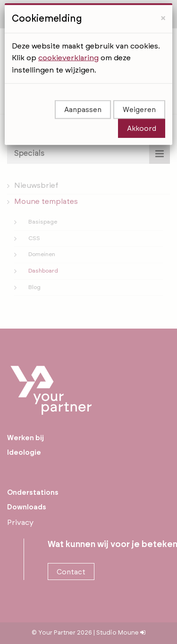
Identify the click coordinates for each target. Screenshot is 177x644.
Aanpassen (83, 91)
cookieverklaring (68, 39)
